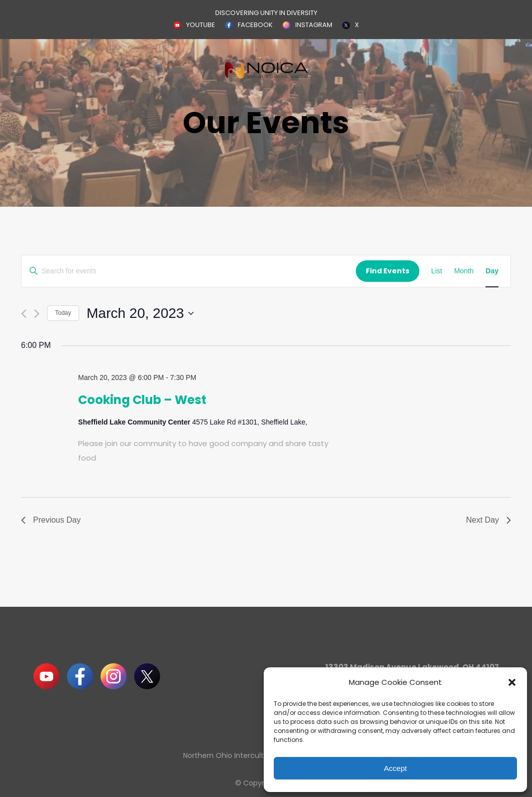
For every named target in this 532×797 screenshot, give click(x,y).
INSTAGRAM (314, 25)
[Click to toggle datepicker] (140, 313)
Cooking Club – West (142, 400)
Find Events (388, 271)
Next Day (488, 520)
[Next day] (37, 314)
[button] (512, 682)
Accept (395, 768)
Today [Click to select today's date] (63, 313)
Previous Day (51, 520)
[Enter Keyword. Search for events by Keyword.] (189, 271)
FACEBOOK (255, 25)
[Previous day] (24, 314)
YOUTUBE (201, 25)
